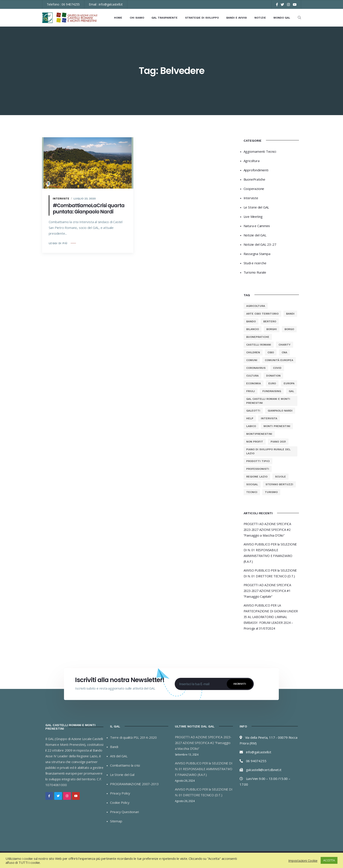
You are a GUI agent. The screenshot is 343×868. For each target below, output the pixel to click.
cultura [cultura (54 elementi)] (252, 376)
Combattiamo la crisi (125, 765)
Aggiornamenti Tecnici (260, 151)
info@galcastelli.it (111, 4)
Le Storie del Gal (122, 775)
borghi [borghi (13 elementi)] (272, 329)
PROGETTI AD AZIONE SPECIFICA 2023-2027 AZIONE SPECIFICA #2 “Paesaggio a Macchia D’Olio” (267, 530)
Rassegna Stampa (257, 254)
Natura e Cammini (257, 226)
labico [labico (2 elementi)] (251, 426)
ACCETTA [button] (329, 860)
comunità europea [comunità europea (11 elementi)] (279, 360)
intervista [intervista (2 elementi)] (269, 418)
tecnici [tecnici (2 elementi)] (252, 492)
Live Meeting (253, 217)
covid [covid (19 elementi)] (277, 368)
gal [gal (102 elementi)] (291, 391)
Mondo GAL (282, 18)
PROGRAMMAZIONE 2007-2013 (134, 784)
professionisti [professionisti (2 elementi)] (258, 469)
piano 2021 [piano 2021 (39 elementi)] (278, 442)
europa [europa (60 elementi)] (289, 383)
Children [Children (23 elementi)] (253, 352)
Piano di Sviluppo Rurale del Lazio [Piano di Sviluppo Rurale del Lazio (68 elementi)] (268, 451)
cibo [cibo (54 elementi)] (271, 352)
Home (118, 18)
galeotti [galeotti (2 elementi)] (253, 411)
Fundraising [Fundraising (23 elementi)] (272, 391)
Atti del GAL (119, 756)
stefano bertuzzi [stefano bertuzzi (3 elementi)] (279, 484)
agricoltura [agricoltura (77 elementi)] (256, 306)
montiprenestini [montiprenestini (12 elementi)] (259, 434)
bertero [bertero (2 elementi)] (270, 321)
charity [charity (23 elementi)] (285, 345)
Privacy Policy (120, 793)
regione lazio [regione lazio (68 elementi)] (257, 477)
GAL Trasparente (165, 18)
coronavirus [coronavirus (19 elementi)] (256, 368)
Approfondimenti (256, 170)
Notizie (260, 18)
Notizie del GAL (255, 235)
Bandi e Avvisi (237, 18)
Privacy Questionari (124, 812)
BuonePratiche (254, 179)
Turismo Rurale (255, 272)
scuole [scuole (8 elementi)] (280, 477)
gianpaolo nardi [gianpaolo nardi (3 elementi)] (280, 411)
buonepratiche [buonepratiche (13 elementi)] (258, 337)
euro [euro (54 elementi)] (272, 383)
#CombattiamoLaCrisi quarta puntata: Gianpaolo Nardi (89, 209)
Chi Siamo (137, 18)
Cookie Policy (120, 802)
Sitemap (116, 821)
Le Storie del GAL (256, 207)
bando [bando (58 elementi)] (251, 321)
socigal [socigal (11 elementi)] (252, 484)
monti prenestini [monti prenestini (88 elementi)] (277, 426)
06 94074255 (71, 4)
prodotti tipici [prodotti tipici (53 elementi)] (258, 461)
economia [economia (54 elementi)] (254, 383)
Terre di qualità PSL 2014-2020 (133, 737)
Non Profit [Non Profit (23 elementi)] (255, 442)
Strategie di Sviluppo (202, 18)
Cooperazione (254, 189)
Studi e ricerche (255, 263)
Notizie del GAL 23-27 (260, 244)
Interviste (61, 199)
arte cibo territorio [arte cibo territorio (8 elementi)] (262, 314)
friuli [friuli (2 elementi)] (251, 391)
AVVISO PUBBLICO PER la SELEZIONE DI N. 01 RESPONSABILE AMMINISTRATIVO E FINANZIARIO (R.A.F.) (204, 769)
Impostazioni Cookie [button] (303, 860)
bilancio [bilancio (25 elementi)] (253, 329)
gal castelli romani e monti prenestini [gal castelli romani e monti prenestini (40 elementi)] (268, 401)
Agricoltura (252, 161)
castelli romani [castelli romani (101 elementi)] (259, 345)
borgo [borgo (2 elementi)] (289, 329)
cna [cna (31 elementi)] (284, 352)
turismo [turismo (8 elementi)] (271, 492)
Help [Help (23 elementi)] (250, 418)
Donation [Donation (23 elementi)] (273, 376)
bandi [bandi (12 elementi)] (290, 314)
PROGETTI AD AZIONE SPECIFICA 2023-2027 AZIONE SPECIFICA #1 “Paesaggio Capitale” (267, 591)
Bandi (114, 747)
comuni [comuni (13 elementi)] (252, 360)
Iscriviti (240, 684)
